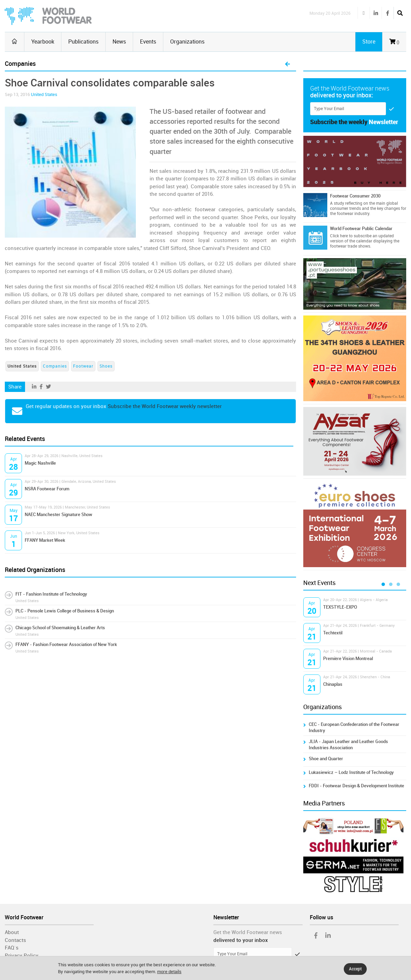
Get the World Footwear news (248, 932)
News (119, 42)
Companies (55, 366)
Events (148, 42)
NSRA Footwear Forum (47, 489)
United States (44, 94)
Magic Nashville (40, 463)
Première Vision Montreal (348, 659)
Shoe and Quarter (326, 759)
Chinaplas (333, 684)
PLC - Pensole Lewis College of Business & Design (65, 611)
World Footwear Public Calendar (361, 229)
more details (169, 972)
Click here (339, 236)
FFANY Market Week (45, 540)
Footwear (83, 366)
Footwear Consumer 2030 (355, 196)
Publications (83, 42)
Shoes (106, 366)
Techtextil (333, 633)
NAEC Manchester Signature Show (58, 515)
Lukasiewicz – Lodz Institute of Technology (351, 772)
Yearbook (43, 42)
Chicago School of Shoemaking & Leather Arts (60, 628)
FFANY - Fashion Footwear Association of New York (66, 644)
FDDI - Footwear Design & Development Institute (356, 786)
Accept (355, 969)
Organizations (187, 42)
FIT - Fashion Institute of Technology (51, 594)
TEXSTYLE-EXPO (340, 607)
